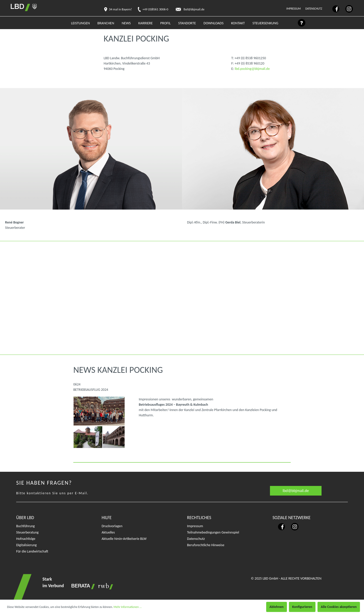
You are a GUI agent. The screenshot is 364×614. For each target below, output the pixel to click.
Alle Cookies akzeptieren (339, 607)
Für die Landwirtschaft (32, 551)
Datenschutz (314, 9)
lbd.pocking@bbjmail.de (252, 69)
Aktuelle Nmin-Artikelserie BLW (124, 539)
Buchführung (25, 526)
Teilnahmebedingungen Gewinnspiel (213, 532)
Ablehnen (277, 607)
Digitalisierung (26, 545)
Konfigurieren (302, 607)
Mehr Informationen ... (128, 607)
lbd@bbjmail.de (296, 491)
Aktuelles (108, 532)
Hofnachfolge (26, 539)
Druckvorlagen (112, 526)
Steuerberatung (27, 532)
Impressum (294, 9)
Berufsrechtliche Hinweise (206, 545)
